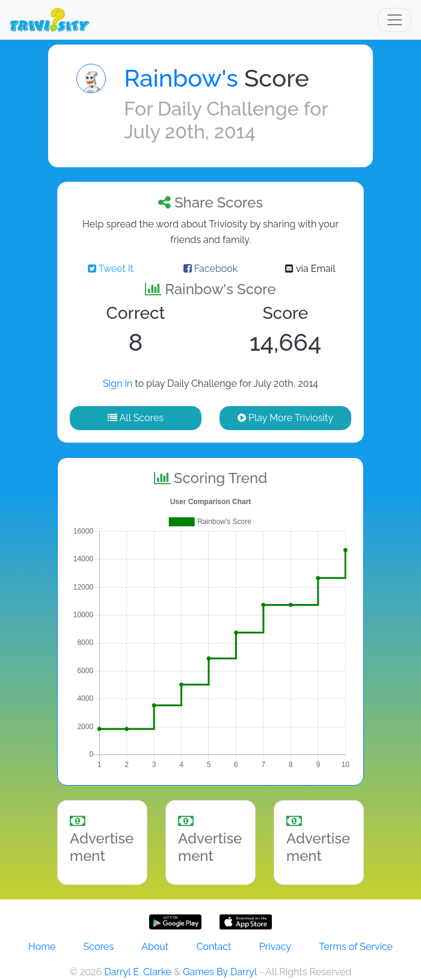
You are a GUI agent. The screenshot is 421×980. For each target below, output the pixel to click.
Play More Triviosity (285, 418)
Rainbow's (181, 78)
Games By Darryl (220, 972)
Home (42, 947)
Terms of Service (356, 947)
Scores (99, 947)
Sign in (118, 384)
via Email (310, 269)
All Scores (136, 418)
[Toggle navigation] (395, 20)
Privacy (275, 947)
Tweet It (111, 269)
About (155, 947)
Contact (214, 947)
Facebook (211, 269)
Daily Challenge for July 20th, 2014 (226, 120)
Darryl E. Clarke (138, 972)
